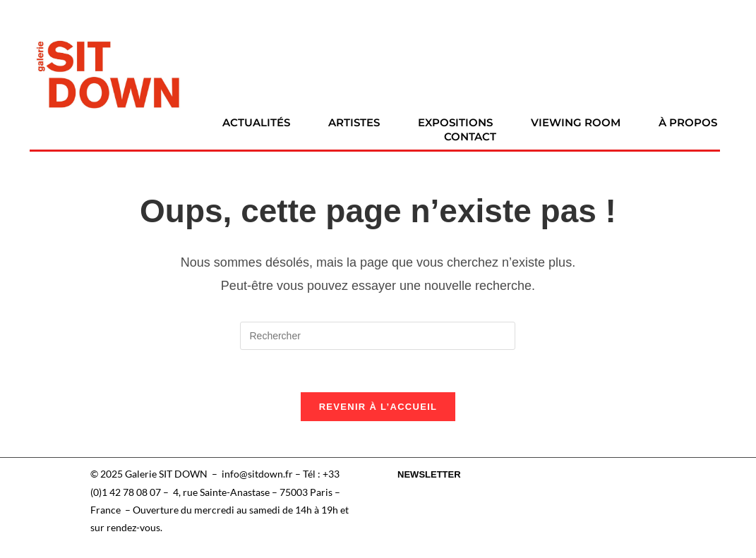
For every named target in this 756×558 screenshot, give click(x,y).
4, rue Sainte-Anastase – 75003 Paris (253, 492)
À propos (688, 122)
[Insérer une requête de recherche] (378, 336)
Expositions (455, 122)
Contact (470, 137)
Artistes (354, 122)
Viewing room (576, 122)
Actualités (256, 122)
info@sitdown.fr (257, 474)
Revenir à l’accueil (378, 407)
